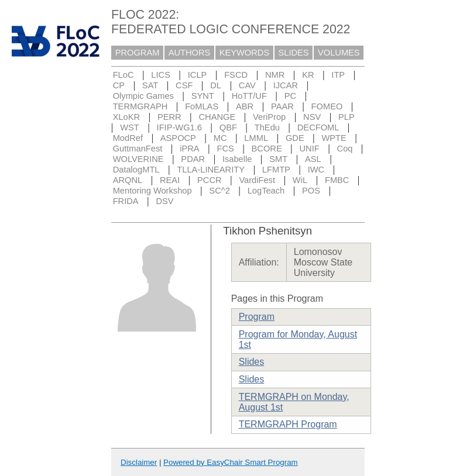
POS (311, 191)
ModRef (128, 138)
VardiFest (257, 180)
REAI (170, 180)
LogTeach (266, 191)
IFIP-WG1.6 (179, 127)
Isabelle (237, 159)
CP (119, 85)
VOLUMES (339, 53)
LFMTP (276, 170)
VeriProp (269, 117)
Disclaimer (139, 462)
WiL (300, 180)
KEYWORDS (245, 53)
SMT (278, 159)
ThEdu (267, 127)
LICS (161, 75)
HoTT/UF (249, 96)
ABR (245, 106)
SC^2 (219, 191)
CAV (247, 85)
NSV (312, 117)
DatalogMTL (136, 170)
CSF (184, 85)
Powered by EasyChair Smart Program (231, 462)
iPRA (189, 149)
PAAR (282, 106)
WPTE (334, 138)
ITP (338, 75)
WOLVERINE (138, 159)
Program (257, 317)
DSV (164, 201)
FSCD (236, 75)
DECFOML (318, 127)
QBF (228, 127)
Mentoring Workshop (152, 191)
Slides (252, 362)
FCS (225, 149)
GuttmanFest (138, 149)
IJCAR (286, 85)
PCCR (210, 180)
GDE (295, 138)
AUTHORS (190, 53)
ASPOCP (178, 138)
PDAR (193, 159)
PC (290, 96)
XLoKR (126, 117)
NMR (275, 75)
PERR (169, 117)
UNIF (310, 149)
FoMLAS (202, 106)
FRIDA (126, 201)
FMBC (337, 180)
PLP (347, 117)
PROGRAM (138, 53)
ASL (313, 159)
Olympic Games (143, 96)
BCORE (267, 149)
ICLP (198, 75)
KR (308, 75)
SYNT (203, 96)
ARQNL (128, 180)
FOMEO (327, 106)
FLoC (123, 75)
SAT (150, 85)
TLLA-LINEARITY (211, 170)
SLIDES (294, 53)
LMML (256, 138)
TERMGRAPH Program (288, 424)
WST (130, 127)
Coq (345, 149)
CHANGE (217, 117)
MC (220, 138)
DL (216, 85)
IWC (316, 170)
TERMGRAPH (140, 106)
